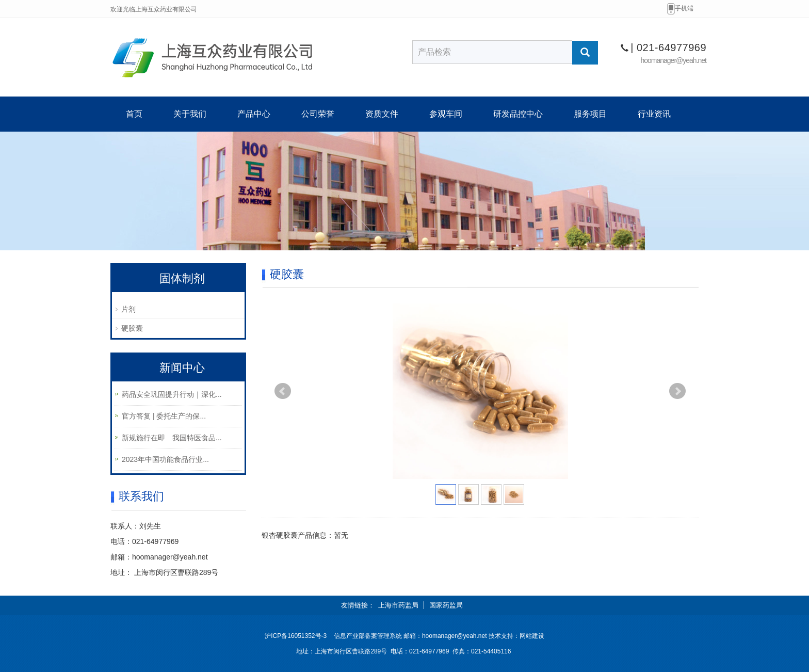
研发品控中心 (518, 114)
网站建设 (532, 636)
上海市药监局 (398, 605)
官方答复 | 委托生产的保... (164, 416)
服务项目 (590, 114)
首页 (134, 114)
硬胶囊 (132, 328)
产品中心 (254, 114)
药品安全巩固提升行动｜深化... (172, 394)
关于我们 (190, 114)
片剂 (128, 309)
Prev (283, 391)
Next (677, 391)
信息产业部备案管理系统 (368, 636)
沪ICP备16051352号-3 (296, 636)
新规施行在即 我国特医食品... (172, 438)
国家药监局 (446, 605)
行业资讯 (654, 114)
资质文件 (382, 114)
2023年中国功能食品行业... (165, 459)
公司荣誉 (318, 114)
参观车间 (446, 114)
